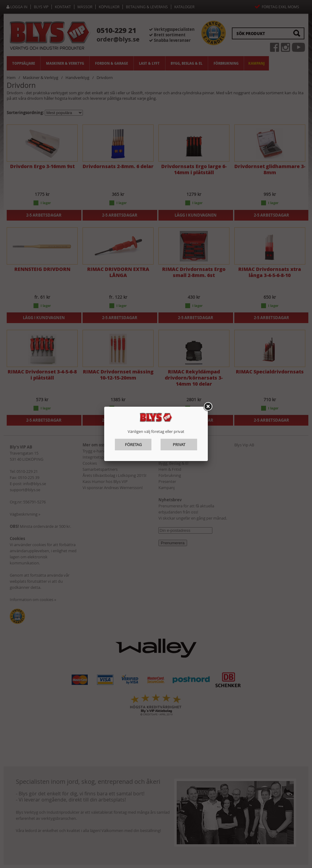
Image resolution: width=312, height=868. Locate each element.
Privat (179, 445)
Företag (133, 445)
